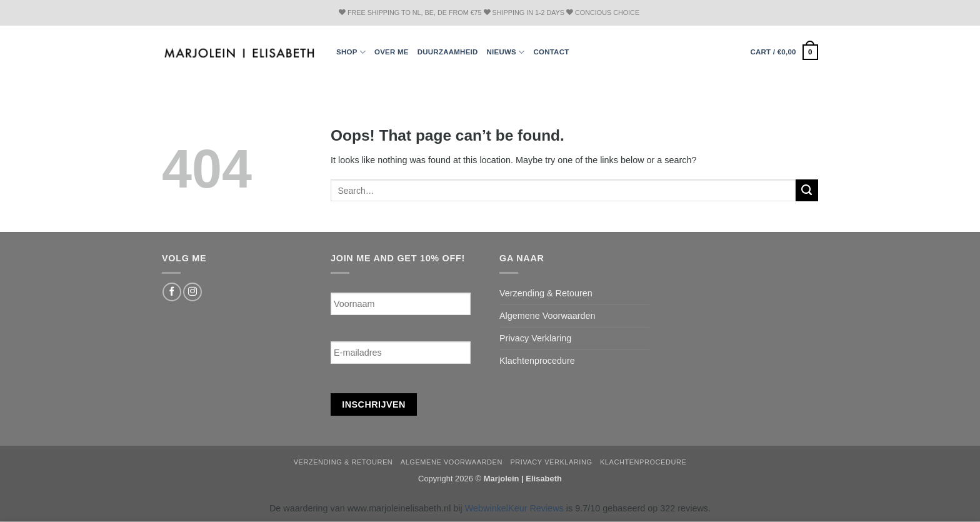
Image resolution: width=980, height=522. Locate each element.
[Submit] (807, 191)
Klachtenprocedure (537, 361)
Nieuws (506, 52)
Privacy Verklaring (535, 338)
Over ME (392, 52)
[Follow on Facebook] (172, 292)
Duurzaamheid (448, 52)
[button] (784, 52)
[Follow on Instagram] (192, 292)
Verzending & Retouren (546, 293)
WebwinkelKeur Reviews (514, 508)
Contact (551, 52)
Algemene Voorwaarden (547, 316)
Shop (351, 52)
